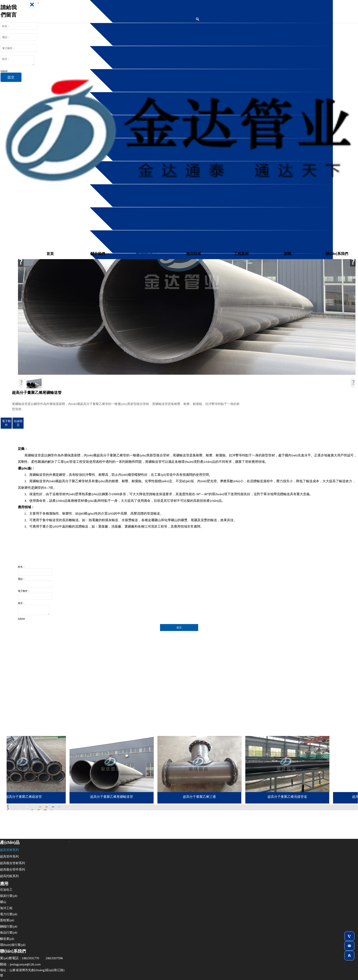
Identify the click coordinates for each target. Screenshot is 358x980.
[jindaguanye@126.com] (349, 946)
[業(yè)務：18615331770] (349, 936)
